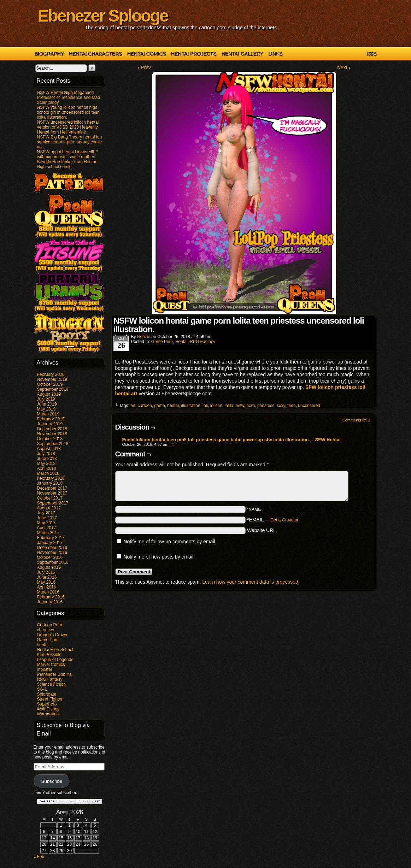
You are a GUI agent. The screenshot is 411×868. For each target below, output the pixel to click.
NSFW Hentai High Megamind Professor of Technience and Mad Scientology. (69, 98)
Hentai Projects (194, 54)
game (160, 406)
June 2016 (47, 577)
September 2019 (53, 389)
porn (251, 406)
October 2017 (50, 498)
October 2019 (50, 384)
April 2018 (47, 468)
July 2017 (46, 513)
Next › (344, 67)
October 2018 (50, 439)
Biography (49, 54)
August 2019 (49, 394)
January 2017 (50, 543)
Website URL (262, 530)
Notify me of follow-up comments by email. (170, 542)
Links (275, 54)
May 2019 (46, 409)
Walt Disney (48, 709)
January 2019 (50, 424)
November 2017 (52, 493)
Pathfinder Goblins (55, 674)
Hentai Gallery (242, 54)
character (46, 630)
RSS (372, 54)
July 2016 (46, 572)
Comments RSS (356, 420)
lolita (229, 406)
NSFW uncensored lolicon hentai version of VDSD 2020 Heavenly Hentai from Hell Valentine (68, 127)
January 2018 (50, 483)
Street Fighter (50, 699)
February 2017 (51, 538)
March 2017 (48, 533)
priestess (266, 406)
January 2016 (50, 602)
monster (45, 669)
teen (291, 406)
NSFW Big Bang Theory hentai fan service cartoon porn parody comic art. (70, 142)
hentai (43, 645)
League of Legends (55, 660)
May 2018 (46, 463)
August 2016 (49, 567)
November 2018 (52, 434)
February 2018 (51, 478)
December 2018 (52, 429)
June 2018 (47, 459)
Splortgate (47, 694)
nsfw (240, 406)
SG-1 (42, 689)
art (133, 406)
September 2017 (53, 503)
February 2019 (51, 419)
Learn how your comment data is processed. (251, 582)
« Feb (39, 857)
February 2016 (51, 597)
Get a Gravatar (284, 520)
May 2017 (46, 523)
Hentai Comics (146, 54)
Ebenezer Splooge (103, 16)
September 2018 (53, 444)
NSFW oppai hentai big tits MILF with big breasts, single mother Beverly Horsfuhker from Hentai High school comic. (68, 159)
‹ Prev (144, 67)
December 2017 (52, 488)
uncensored (309, 406)
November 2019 (52, 379)
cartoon (145, 406)
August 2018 (49, 449)
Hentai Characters (96, 54)
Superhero (47, 704)
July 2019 (46, 399)
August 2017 (49, 508)
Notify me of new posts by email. (159, 557)
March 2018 (48, 473)
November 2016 (52, 553)
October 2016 (50, 557)
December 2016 (52, 548)
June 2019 (47, 404)
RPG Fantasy (50, 679)
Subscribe (52, 781)
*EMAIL (273, 520)
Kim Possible (49, 655)
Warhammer (49, 714)
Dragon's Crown (52, 635)
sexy (281, 406)
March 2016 (48, 592)
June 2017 (47, 518)
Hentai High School (55, 650)
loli (205, 406)
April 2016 (47, 587)
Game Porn (48, 640)
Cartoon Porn (50, 625)
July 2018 (46, 454)
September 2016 (53, 562)
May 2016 (46, 582)
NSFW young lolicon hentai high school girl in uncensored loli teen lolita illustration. (68, 112)
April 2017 (47, 528)
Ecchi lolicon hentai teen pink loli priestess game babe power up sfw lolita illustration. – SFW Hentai (231, 440)
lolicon (216, 406)
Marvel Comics (51, 665)
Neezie (144, 337)
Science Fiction (51, 684)
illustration (191, 406)
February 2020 (51, 374)
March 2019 (48, 414)
